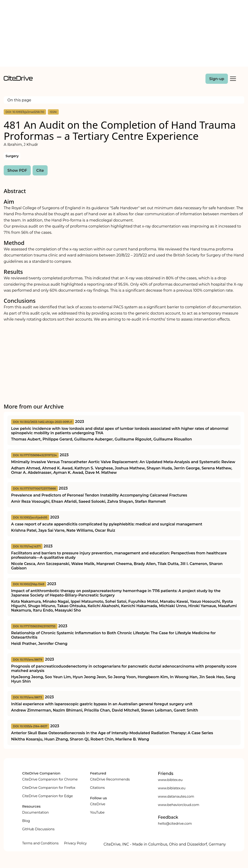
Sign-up (217, 79)
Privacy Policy (75, 843)
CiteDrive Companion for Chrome (50, 779)
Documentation (35, 812)
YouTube (97, 812)
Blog (26, 821)
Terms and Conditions (40, 843)
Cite (40, 170)
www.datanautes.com (176, 796)
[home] (18, 80)
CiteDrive (98, 804)
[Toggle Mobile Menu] (233, 79)
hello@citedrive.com (175, 824)
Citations (97, 788)
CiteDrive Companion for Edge (47, 796)
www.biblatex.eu (172, 788)
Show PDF (17, 170)
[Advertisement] (124, 34)
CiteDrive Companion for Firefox (49, 788)
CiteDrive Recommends (110, 779)
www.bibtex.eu (170, 780)
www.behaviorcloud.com (179, 805)
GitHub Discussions (38, 829)
